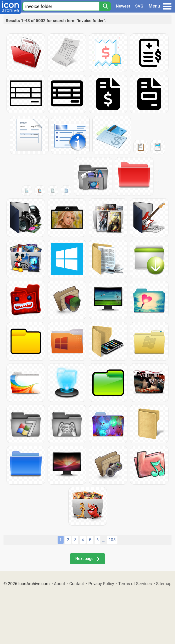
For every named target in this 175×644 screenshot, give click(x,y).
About (59, 584)
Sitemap (164, 584)
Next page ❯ (87, 559)
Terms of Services (135, 584)
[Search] (105, 6)
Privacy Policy (101, 584)
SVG (139, 6)
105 (112, 540)
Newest (123, 6)
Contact (77, 584)
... (104, 540)
